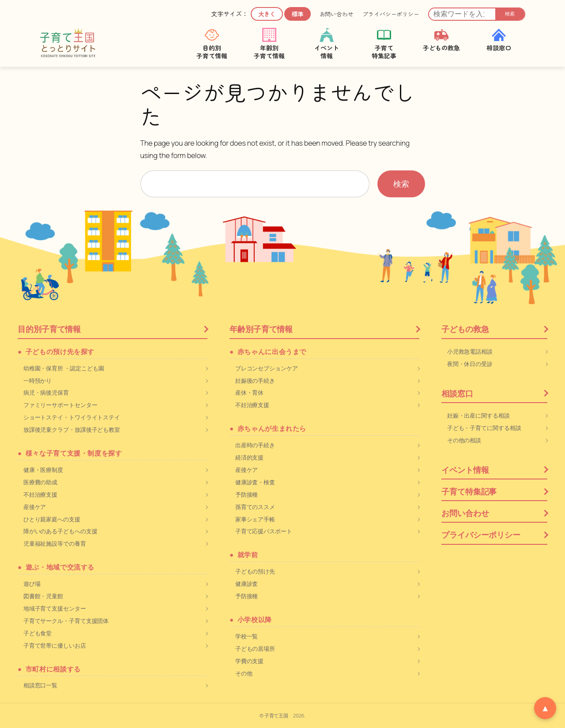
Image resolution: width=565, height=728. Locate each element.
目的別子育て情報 (49, 329)
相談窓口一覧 (40, 685)
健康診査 (247, 584)
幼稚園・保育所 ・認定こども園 (64, 368)
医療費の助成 (40, 482)
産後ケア (35, 507)
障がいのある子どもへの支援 (60, 531)
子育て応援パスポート (264, 531)
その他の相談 (464, 440)
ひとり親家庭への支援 (52, 519)
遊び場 (32, 584)
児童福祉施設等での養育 (55, 543)
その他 (244, 673)
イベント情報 (465, 470)
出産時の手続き (255, 445)
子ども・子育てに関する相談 (484, 428)
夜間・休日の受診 (470, 364)
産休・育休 (250, 392)
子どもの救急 (465, 329)
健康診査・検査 (255, 482)
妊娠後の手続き (255, 381)
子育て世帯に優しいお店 (55, 645)
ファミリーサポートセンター (60, 405)
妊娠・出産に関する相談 (478, 415)
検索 (510, 14)
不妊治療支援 (40, 494)
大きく (267, 14)
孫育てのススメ (255, 507)
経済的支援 (250, 457)
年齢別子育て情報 (261, 329)
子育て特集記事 (469, 491)
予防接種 (247, 494)
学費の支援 (250, 661)
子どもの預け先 (255, 571)
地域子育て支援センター (55, 608)
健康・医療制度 (43, 470)
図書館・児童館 (43, 596)
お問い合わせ (337, 14)
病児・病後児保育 (46, 392)
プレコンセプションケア (267, 368)
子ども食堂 (38, 633)
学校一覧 (247, 636)
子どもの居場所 (255, 649)
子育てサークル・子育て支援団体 (66, 621)
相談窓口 (457, 393)
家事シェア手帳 (255, 519)
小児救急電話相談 (470, 351)
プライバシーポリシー (391, 14)
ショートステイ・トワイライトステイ (72, 417)
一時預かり (38, 381)
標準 (298, 14)
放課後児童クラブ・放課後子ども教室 (72, 430)
